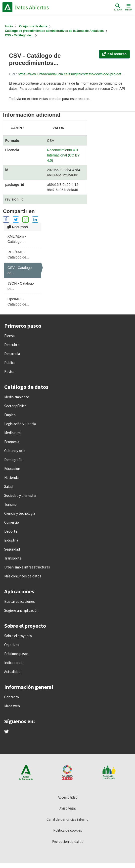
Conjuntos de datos (33, 26)
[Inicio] (9, 26)
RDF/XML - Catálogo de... (18, 255)
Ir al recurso (114, 54)
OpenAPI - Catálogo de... (18, 302)
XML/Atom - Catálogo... (17, 239)
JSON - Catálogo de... (21, 286)
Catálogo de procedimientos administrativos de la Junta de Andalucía (54, 31)
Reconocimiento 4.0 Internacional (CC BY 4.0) (63, 155)
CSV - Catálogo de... (19, 35)
